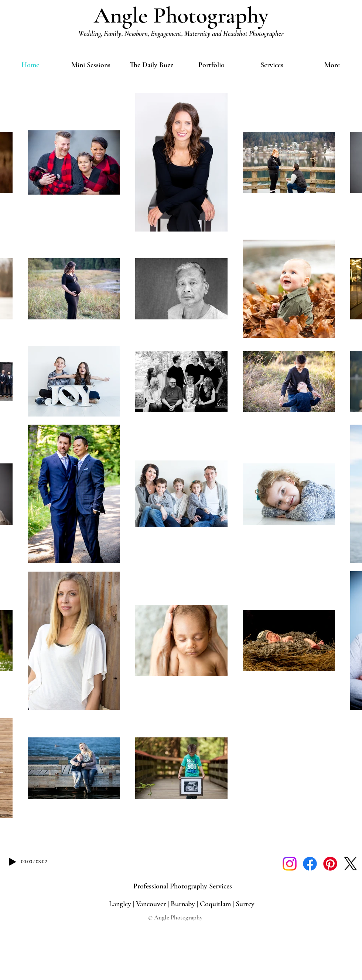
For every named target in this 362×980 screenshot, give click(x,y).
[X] (351, 864)
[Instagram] (290, 864)
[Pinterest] (330, 864)
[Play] (13, 862)
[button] (211, 65)
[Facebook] (310, 864)
